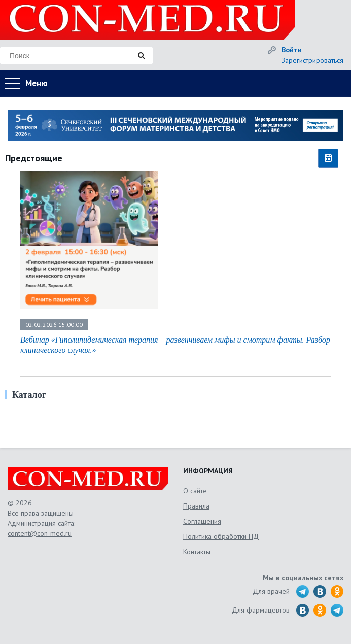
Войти (292, 50)
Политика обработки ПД (221, 536)
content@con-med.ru (40, 533)
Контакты (197, 552)
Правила (196, 506)
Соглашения (202, 521)
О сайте (195, 491)
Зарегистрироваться (312, 60)
